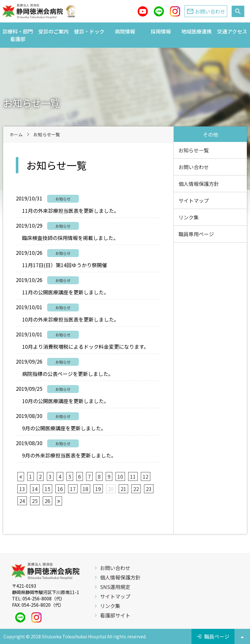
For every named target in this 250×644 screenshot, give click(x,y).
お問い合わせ (194, 167)
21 (123, 489)
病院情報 (125, 31)
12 (146, 476)
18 (85, 489)
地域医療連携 (197, 31)
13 (22, 489)
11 (133, 476)
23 (149, 489)
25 (35, 501)
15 (47, 489)
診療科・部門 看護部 (19, 35)
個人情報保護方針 (199, 184)
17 (73, 489)
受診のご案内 (53, 31)
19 (98, 489)
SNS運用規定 (115, 587)
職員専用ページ (196, 234)
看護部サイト (115, 615)
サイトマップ (194, 200)
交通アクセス (232, 31)
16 (60, 489)
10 (120, 476)
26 (47, 501)
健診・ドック (89, 31)
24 (22, 501)
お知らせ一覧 (194, 150)
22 (136, 489)
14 (35, 489)
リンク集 (189, 217)
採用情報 (161, 31)
